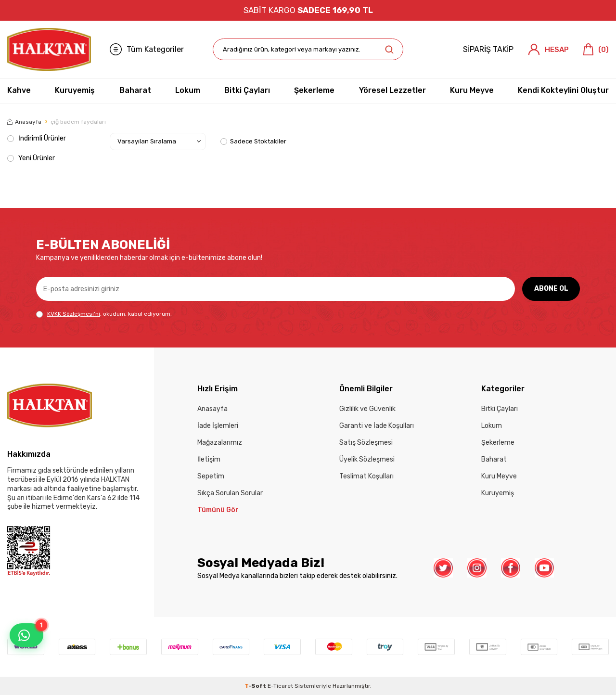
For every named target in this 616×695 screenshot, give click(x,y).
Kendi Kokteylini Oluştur (563, 90)
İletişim (209, 459)
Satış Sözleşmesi (366, 443)
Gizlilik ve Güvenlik (367, 409)
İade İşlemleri (218, 426)
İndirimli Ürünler (37, 138)
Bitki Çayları (247, 90)
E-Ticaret (280, 686)
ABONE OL (551, 289)
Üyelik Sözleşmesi (367, 459)
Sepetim (211, 476)
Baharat (135, 90)
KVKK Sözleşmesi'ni (74, 314)
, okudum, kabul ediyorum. (104, 314)
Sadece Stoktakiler (253, 141)
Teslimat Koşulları (366, 476)
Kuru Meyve (472, 90)
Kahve (19, 90)
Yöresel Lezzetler (392, 90)
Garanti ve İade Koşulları (377, 426)
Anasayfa (24, 122)
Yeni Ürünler (31, 158)
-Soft (256, 686)
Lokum (188, 90)
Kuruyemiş (75, 90)
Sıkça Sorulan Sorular (230, 493)
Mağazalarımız (220, 443)
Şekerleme (314, 90)
